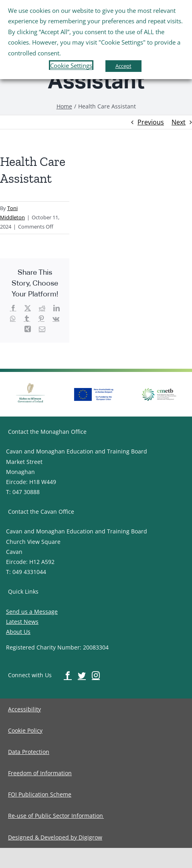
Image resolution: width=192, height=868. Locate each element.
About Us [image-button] (18, 632)
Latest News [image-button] (22, 622)
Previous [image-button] (151, 122)
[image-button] (64, 106)
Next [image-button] (179, 122)
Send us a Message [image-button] (32, 612)
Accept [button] (123, 66)
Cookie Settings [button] (71, 65)
